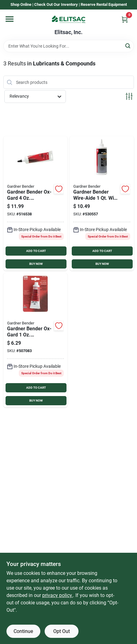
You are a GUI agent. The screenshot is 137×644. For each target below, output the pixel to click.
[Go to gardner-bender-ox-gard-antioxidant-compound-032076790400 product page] (36, 203)
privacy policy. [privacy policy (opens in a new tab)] (58, 595)
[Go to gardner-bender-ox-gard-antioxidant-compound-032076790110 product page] (36, 340)
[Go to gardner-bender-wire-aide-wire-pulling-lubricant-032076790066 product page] (102, 203)
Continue (23, 631)
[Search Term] (69, 46)
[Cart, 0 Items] (125, 20)
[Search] (128, 46)
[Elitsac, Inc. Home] (69, 19)
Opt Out (62, 631)
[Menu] (10, 19)
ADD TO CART (36, 251)
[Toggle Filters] (129, 96)
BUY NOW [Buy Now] (36, 264)
